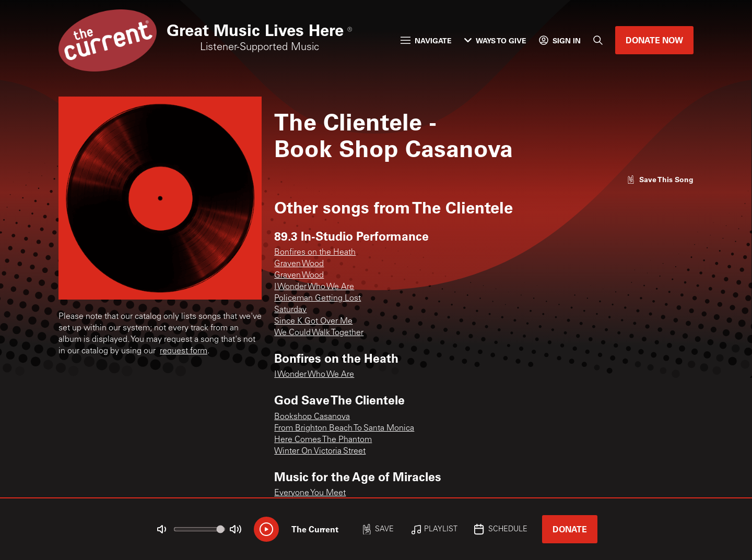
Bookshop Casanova (312, 417)
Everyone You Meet (310, 493)
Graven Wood (299, 264)
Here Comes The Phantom (323, 440)
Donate (570, 529)
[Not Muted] (162, 529)
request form (184, 351)
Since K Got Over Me (313, 321)
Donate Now (654, 40)
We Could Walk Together (319, 333)
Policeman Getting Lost (318, 299)
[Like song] (660, 179)
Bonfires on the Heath (315, 253)
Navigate (426, 40)
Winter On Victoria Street (320, 451)
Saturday (290, 310)
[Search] (598, 40)
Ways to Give (495, 40)
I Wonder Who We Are (314, 287)
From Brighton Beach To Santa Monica (344, 428)
